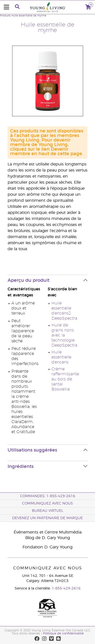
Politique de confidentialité (63, 633)
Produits (5, 16)
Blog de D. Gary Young (48, 538)
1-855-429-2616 (66, 589)
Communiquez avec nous (48, 503)
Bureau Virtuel (48, 511)
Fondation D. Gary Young (48, 547)
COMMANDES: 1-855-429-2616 (48, 496)
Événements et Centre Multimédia (48, 532)
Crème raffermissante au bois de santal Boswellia (65, 379)
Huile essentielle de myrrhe (29, 16)
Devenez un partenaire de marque (48, 518)
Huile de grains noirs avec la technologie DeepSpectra (64, 335)
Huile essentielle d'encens (61, 357)
